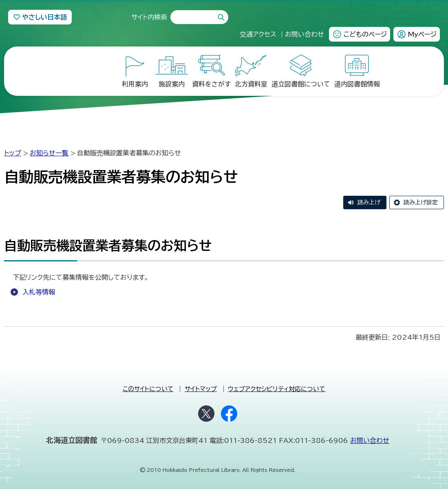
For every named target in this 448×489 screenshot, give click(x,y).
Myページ (422, 34)
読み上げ (369, 198)
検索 (221, 17)
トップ (13, 149)
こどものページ (365, 34)
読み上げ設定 (421, 198)
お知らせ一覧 (49, 149)
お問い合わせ (370, 436)
